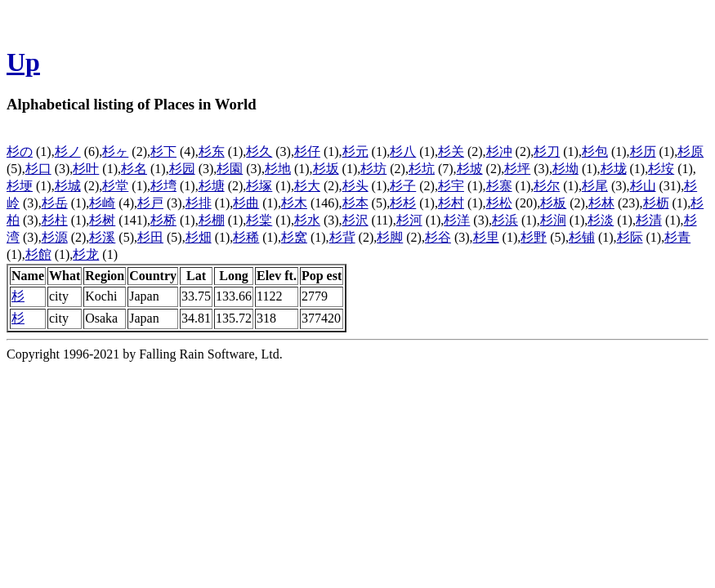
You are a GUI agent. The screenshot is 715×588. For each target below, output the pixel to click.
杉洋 (457, 220)
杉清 (649, 220)
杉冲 (499, 151)
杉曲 (246, 203)
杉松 (499, 203)
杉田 (150, 237)
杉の (20, 151)
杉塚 (259, 186)
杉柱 (55, 220)
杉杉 (403, 203)
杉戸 (150, 203)
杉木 (294, 203)
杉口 (38, 169)
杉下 (163, 151)
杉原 (690, 151)
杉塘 (212, 186)
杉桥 (163, 220)
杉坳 (565, 169)
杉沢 (355, 220)
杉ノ (68, 151)
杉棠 (259, 220)
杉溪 (102, 237)
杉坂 (326, 169)
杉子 (403, 186)
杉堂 (115, 186)
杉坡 (470, 169)
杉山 (643, 186)
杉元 (355, 151)
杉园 (182, 169)
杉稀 (246, 237)
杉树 (102, 220)
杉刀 (547, 151)
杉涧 (553, 220)
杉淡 (601, 220)
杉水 (307, 220)
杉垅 (614, 169)
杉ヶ (115, 151)
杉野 (534, 237)
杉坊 (373, 169)
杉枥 (656, 203)
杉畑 (199, 237)
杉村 (451, 203)
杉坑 (422, 169)
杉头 (355, 186)
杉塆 (163, 186)
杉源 (55, 237)
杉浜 (505, 220)
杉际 (630, 237)
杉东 (212, 151)
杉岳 (55, 203)
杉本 (355, 203)
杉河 (409, 220)
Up (23, 62)
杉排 (199, 203)
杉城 (68, 186)
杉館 (38, 254)
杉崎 (102, 203)
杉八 (403, 151)
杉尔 (547, 186)
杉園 (230, 169)
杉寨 (499, 186)
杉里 (486, 237)
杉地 (278, 169)
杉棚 (212, 220)
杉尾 (595, 186)
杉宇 (451, 186)
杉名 (134, 169)
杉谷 (438, 237)
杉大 (307, 186)
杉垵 (661, 169)
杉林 (601, 203)
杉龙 (86, 254)
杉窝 (294, 237)
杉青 (677, 237)
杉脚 (390, 237)
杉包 (595, 151)
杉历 (643, 151)
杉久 (259, 151)
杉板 (553, 203)
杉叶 (86, 169)
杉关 (451, 151)
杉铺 (582, 237)
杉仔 (307, 151)
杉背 (342, 237)
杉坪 (517, 169)
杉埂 (20, 186)
